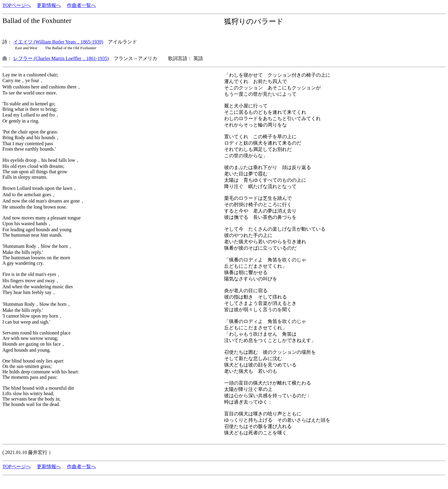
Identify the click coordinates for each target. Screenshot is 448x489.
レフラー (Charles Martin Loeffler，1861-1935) (61, 58)
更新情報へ (49, 5)
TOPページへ (17, 5)
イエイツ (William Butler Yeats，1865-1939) (58, 42)
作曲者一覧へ (81, 5)
